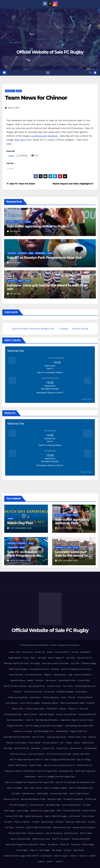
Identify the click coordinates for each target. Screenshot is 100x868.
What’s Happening (51, 697)
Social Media (81, 692)
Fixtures (75, 652)
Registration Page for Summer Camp (77, 720)
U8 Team (59, 822)
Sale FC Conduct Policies (15, 686)
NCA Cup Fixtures (18, 754)
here (9, 144)
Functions (18, 692)
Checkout (40, 680)
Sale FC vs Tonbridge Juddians (50, 372)
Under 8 (41, 861)
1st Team (67, 850)
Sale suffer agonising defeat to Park (36, 226)
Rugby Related (15, 658)
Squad (50, 652)
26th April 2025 (50, 431)
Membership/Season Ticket (33, 799)
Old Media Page (53, 805)
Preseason (76, 844)
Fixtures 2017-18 (85, 658)
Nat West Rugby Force (44, 731)
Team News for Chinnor (36, 98)
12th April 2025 (50, 451)
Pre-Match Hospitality (73, 799)
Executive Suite (37, 805)
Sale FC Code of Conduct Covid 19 (59, 765)
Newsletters (30, 777)
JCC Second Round (33, 675)
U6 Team (8, 822)
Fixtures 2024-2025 (17, 833)
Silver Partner (88, 816)
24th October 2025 (20, 561)
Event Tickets (36, 765)
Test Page (42, 658)
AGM (59, 811)
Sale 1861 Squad (47, 714)
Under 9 (93, 856)
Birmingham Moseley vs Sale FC (50, 393)
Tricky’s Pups (62, 748)
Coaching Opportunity (56, 737)
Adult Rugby (9, 811)
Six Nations (53, 844)
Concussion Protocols (39, 669)
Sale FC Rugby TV (56, 658)
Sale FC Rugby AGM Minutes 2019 (60, 760)
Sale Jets (84, 709)
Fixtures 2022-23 (11, 799)
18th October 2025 (68, 561)
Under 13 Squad (61, 856)
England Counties (15, 726)
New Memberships (15, 720)
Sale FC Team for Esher (21, 184)
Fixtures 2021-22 (84, 765)
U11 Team (87, 805)
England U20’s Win (79, 731)
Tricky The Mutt (16, 675)
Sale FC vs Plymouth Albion (50, 445)
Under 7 (50, 861)
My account (51, 680)
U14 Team (20, 828)
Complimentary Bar (13, 714)
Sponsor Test (48, 748)
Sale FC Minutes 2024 (20, 839)
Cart (85, 737)
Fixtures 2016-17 (62, 652)
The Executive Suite (33, 692)
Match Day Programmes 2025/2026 (22, 844)
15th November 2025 (56, 358)
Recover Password (83, 675)
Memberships (62, 731)
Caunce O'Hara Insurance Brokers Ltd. (33, 329)
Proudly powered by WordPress (35, 645)
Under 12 (34, 850)
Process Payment (50, 743)
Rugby (28, 222)
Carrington (36, 748)
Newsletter (85, 652)
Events (77, 743)
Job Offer (16, 794)
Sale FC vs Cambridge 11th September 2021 (75, 782)
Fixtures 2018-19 (85, 697)
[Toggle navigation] (48, 73)
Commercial (27, 652)
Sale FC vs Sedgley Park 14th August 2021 (56, 777)
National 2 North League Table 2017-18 (21, 856)
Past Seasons (12, 703)
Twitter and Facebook (18, 697)
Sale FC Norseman (54, 833)
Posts (63, 697)
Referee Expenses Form (86, 686)
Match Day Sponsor (34, 816)
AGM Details (42, 794)
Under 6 (59, 861)
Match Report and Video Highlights (73, 184)
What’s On (73, 709)
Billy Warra (21, 140)
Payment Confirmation (16, 743)
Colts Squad (46, 856)
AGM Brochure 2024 (62, 828)
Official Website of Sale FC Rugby (50, 52)
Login (70, 675)
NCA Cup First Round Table (59, 754)
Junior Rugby (23, 811)
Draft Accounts (71, 833)
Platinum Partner (22, 822)
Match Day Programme (85, 771)
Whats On (65, 844)
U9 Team (92, 822)
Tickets (68, 743)
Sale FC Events (30, 714)
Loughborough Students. (45, 136)
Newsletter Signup (50, 703)
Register (48, 675)
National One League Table (43, 811)
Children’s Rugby (89, 663)
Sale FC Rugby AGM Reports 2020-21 (26, 760)
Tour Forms (68, 686)
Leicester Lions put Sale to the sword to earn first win (47, 287)
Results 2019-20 (22, 748)
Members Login (54, 799)
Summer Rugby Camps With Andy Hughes (44, 726)
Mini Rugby (35, 663)
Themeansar (74, 645)
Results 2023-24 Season (84, 828)
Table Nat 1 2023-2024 (76, 822)
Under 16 (29, 720)
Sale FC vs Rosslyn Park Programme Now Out (44, 258)
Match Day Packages (18, 669)
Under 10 (83, 856)
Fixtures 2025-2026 (81, 839)
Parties (43, 844)
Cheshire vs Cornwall (22, 731)
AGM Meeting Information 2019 (79, 726)
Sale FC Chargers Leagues (56, 788)
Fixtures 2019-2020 (87, 714)
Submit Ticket (74, 737)
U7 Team (36, 822)
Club (18, 652)
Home (12, 652)
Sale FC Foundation (61, 839)
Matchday (12, 253)
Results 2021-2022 (81, 754)
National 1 (10, 91)
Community (49, 692)
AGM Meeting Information (47, 720)
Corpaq (63, 329)
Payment (92, 737)
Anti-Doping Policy (37, 686)
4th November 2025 (68, 528)
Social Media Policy (67, 680)
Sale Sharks (79, 850)
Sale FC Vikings (84, 760)
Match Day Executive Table (72, 703)
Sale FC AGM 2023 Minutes (39, 828)
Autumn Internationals (66, 714)
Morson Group (80, 329)
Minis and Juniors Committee (55, 663)
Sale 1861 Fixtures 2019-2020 (17, 737)
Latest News (35, 697)
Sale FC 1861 (18, 709)
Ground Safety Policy (71, 805)
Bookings (55, 669)
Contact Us (40, 652)
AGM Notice (52, 709)
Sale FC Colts (38, 737)
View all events (87, 399)
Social (26, 658)
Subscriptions (60, 675)
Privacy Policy (84, 680)
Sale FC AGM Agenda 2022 (81, 788)
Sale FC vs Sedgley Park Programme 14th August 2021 (29, 782)
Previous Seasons (36, 833)
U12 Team (9, 828)
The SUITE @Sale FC (19, 805)
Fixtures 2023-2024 (72, 811)
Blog (26, 788)
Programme (40, 253)
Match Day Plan (20, 523)
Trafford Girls (88, 743)
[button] (90, 73)
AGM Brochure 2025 (41, 839)
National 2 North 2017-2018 (16, 663)
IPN (62, 743)
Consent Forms (54, 686)
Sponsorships (47, 822)
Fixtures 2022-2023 (59, 794)
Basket (30, 680)
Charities (90, 703)
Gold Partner (74, 816)
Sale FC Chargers (15, 788)
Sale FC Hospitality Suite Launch (76, 669)
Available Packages (65, 692)
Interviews (71, 658)
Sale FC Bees (86, 833)
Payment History (18, 680)
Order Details (35, 743)
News (19, 91)
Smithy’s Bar (91, 799)
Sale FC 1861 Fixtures (18, 765)
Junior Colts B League (30, 703)
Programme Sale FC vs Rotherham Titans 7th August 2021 (31, 771)
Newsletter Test (66, 771)
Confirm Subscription (35, 709)
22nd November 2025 (50, 378)
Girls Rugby (45, 850)
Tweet (11, 156)
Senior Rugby (88, 844)
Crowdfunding (90, 748)
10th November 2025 (21, 528)
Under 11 (73, 856)
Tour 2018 (75, 663)
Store (33, 658)
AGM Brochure (28, 794)
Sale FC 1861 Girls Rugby (56, 816)
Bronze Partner (89, 811)
